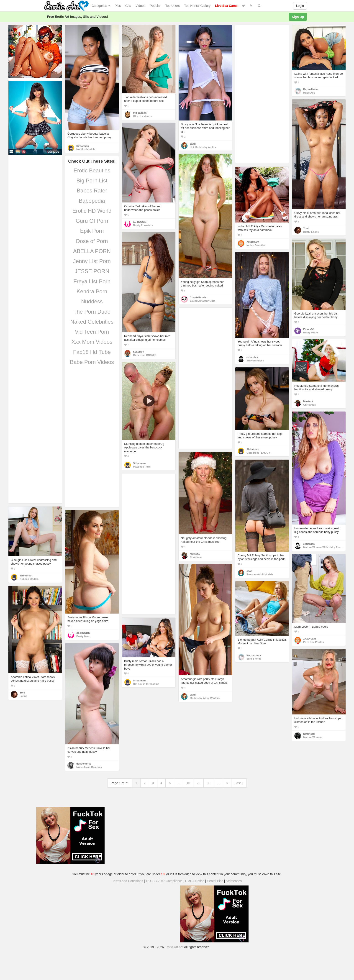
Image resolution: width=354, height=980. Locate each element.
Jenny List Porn (92, 261)
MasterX (308, 401)
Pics (118, 6)
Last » (239, 783)
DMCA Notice (195, 881)
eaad (193, 144)
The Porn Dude (92, 312)
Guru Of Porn (92, 221)
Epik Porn (92, 231)
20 (198, 783)
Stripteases (234, 881)
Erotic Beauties (92, 170)
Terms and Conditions (128, 881)
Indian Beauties (256, 245)
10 (188, 783)
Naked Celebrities (92, 322)
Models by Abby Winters (205, 698)
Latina (23, 696)
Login (300, 6)
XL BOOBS (140, 222)
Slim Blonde (254, 659)
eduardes (252, 357)
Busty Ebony (311, 232)
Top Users (173, 6)
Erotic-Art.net (174, 947)
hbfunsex (309, 734)
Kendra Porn (92, 291)
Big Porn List (92, 180)
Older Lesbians (142, 116)
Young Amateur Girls (203, 301)
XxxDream (253, 242)
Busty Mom (83, 636)
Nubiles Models (86, 149)
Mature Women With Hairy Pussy (323, 547)
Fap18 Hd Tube (92, 352)
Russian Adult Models (260, 574)
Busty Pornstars (143, 225)
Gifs (128, 6)
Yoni (306, 228)
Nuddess (92, 301)
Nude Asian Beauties (89, 767)
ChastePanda (198, 297)
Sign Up (298, 17)
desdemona (83, 764)
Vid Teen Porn (92, 332)
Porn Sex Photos (314, 642)
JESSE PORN (92, 271)
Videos (140, 6)
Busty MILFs (311, 333)
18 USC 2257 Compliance (164, 881)
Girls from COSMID (145, 355)
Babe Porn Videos (92, 362)
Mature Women (312, 737)
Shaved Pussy (255, 361)
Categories (101, 6)
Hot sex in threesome (146, 684)
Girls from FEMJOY (258, 453)
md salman (140, 113)
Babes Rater (92, 191)
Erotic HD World (92, 211)
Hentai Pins (215, 881)
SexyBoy (139, 352)
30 (209, 783)
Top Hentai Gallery (197, 6)
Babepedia (92, 201)
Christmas (309, 405)
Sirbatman (83, 146)
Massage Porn (142, 467)
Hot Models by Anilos (203, 147)
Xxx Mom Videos (92, 342)
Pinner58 (309, 329)
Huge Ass (309, 93)
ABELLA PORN (92, 251)
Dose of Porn (92, 241)
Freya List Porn (92, 281)
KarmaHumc (311, 89)
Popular (155, 6)
